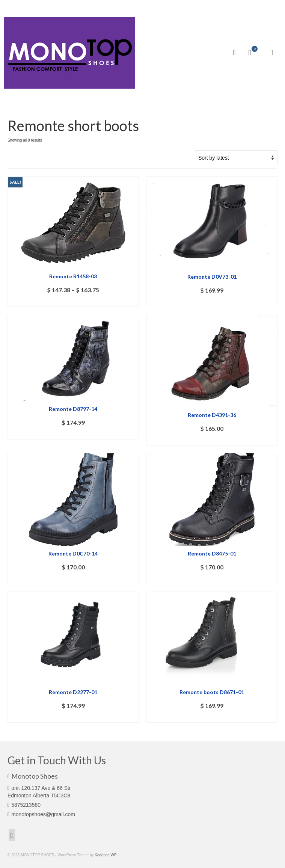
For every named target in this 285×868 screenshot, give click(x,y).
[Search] (234, 53)
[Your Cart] (253, 53)
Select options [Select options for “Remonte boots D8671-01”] (212, 717)
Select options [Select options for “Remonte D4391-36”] (212, 440)
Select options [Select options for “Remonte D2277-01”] (73, 717)
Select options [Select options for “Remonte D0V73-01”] (212, 301)
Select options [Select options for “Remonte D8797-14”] (73, 434)
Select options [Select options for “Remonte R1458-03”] (73, 301)
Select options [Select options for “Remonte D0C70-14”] (73, 578)
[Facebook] (12, 835)
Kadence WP (106, 855)
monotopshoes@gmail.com (41, 814)
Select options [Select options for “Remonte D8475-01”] (212, 578)
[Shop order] (236, 158)
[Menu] (272, 53)
